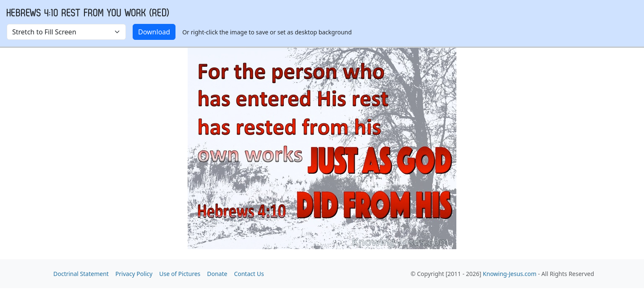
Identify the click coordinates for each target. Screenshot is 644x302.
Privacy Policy (134, 274)
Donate (217, 274)
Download (154, 32)
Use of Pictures (180, 274)
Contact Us (249, 274)
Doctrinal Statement (81, 274)
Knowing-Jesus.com (510, 274)
